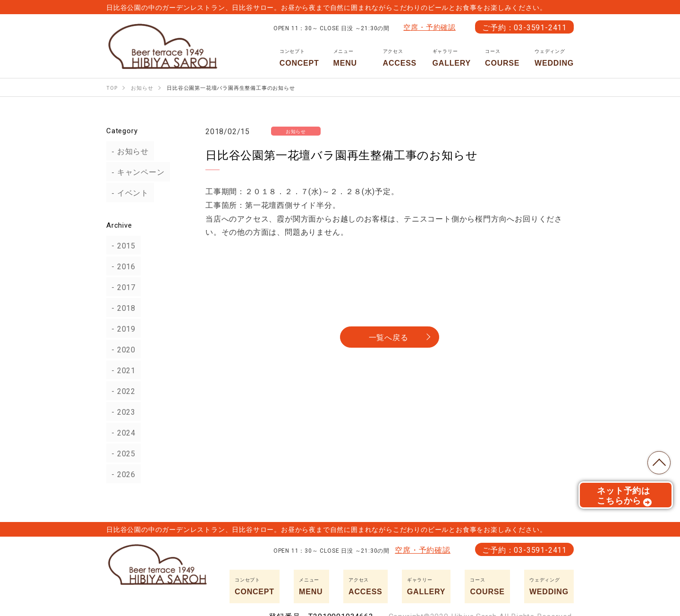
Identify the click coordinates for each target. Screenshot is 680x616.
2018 (121, 308)
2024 (121, 432)
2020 (121, 349)
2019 (121, 328)
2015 (121, 245)
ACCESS (401, 58)
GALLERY (452, 58)
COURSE (503, 58)
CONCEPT (299, 58)
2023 (121, 411)
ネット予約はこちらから (625, 498)
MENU (351, 58)
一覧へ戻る (389, 337)
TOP (656, 460)
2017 (121, 287)
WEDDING (554, 58)
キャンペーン (136, 172)
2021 (121, 370)
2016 (121, 266)
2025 (121, 453)
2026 (121, 474)
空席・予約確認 (429, 27)
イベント (128, 193)
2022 (121, 391)
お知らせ (128, 151)
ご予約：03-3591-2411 (524, 27)
